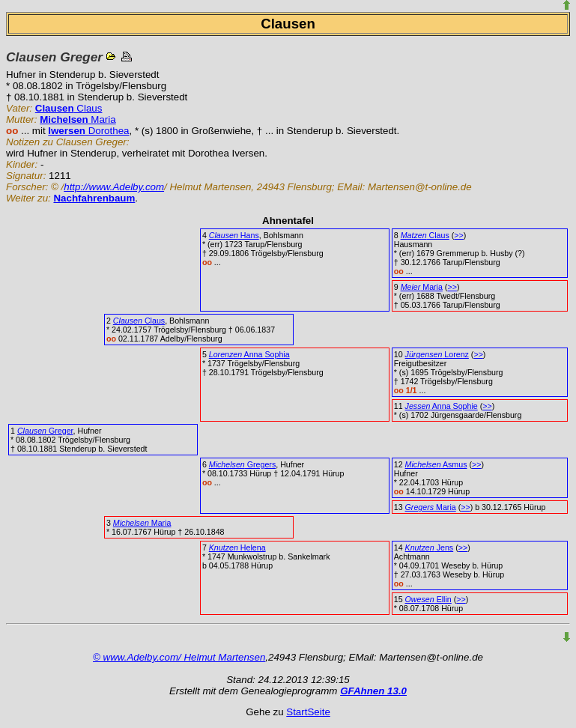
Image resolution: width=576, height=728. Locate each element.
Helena (237, 547)
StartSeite (308, 712)
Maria (78, 119)
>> (458, 235)
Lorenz (437, 354)
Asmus (436, 464)
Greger (45, 431)
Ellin (428, 599)
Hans (234, 235)
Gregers (242, 464)
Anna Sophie (442, 406)
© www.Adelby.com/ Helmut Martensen (179, 657)
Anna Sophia (249, 354)
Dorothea (88, 131)
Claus (69, 108)
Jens (430, 547)
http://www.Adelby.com (114, 187)
